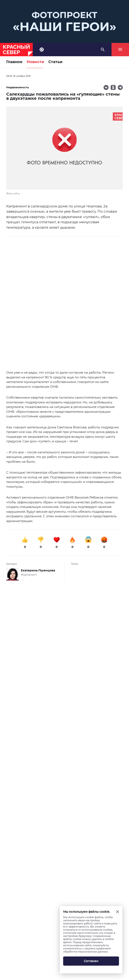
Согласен (91, 961)
